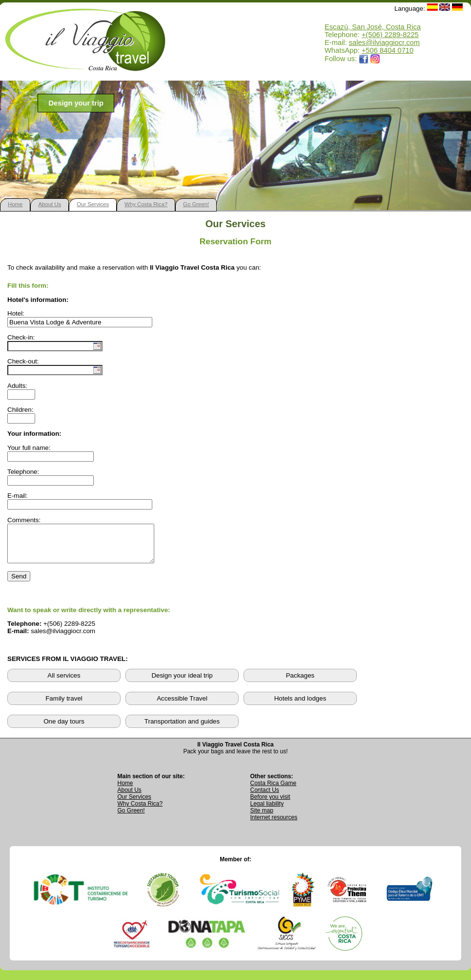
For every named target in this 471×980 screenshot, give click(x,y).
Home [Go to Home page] (125, 790)
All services (64, 683)
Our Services (93, 204)
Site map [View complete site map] (262, 818)
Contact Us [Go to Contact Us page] (265, 797)
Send (19, 584)
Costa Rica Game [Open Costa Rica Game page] (274, 790)
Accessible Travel (182, 706)
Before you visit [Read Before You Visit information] (270, 804)
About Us (50, 204)
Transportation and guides (182, 729)
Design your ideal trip (182, 683)
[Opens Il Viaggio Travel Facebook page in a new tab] (364, 59)
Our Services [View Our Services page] (134, 804)
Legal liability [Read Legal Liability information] (267, 811)
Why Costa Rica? (146, 204)
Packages (300, 683)
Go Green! (196, 204)
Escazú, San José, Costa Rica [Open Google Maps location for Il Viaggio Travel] (373, 27)
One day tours (64, 729)
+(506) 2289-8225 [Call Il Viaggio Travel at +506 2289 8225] (390, 35)
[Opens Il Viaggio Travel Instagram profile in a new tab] (375, 59)
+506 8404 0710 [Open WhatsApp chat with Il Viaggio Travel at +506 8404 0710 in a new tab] (388, 50)
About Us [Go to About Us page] (130, 797)
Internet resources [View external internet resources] (274, 825)
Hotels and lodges (300, 706)
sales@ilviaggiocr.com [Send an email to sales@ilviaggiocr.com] (384, 43)
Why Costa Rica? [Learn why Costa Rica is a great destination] (140, 811)
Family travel (64, 706)
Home (15, 204)
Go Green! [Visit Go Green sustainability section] (131, 818)
